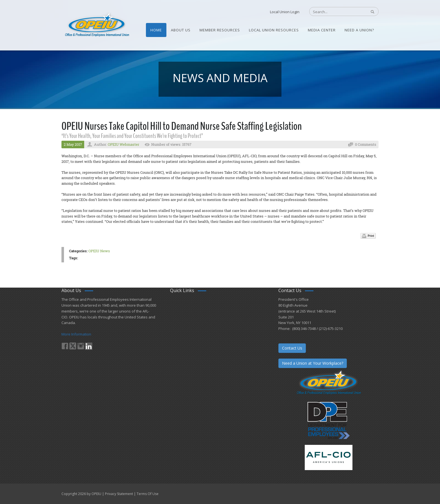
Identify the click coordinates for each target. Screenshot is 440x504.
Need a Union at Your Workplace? (313, 363)
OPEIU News (99, 251)
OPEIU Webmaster (123, 144)
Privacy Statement (119, 494)
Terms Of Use (148, 494)
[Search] (335, 12)
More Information (76, 334)
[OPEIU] (97, 25)
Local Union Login (285, 12)
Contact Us (292, 348)
